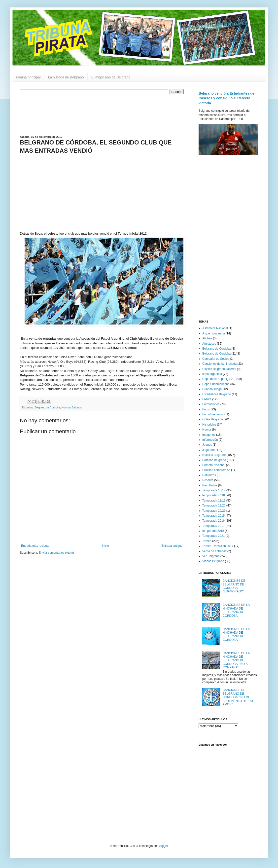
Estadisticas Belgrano (217, 394)
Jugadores (209, 450)
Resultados (210, 485)
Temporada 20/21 (214, 511)
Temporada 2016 (213, 521)
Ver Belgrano (211, 556)
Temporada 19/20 (214, 506)
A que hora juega (214, 333)
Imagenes (209, 435)
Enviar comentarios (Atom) (56, 553)
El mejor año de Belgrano (111, 77)
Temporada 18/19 (214, 501)
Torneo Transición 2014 (218, 546)
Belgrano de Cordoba (47, 407)
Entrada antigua (172, 546)
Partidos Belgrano (214, 460)
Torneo (207, 541)
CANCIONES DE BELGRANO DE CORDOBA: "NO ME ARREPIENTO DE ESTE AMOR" (239, 697)
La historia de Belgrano (66, 77)
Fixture (207, 399)
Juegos (207, 445)
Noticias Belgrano (72, 407)
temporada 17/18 (214, 495)
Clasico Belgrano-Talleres (219, 369)
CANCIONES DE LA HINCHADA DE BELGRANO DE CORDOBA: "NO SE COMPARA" (236, 660)
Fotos (206, 409)
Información (210, 440)
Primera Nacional (214, 465)
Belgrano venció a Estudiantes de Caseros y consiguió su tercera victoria (226, 98)
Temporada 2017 (213, 526)
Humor (207, 430)
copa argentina (212, 374)
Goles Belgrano (213, 419)
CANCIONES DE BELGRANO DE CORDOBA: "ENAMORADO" (234, 586)
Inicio (105, 546)
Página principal (28, 77)
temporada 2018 (213, 531)
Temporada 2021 (213, 536)
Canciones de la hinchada (219, 364)
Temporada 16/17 (214, 490)
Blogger (163, 846)
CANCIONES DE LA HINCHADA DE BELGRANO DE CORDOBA (236, 610)
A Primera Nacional (215, 328)
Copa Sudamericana (216, 384)
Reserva (208, 480)
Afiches (207, 338)
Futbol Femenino (213, 414)
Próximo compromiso (216, 470)
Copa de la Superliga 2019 (220, 379)
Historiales (209, 425)
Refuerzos (209, 475)
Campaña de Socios (216, 359)
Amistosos (209, 344)
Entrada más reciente (35, 546)
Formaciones (211, 404)
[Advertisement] (102, 114)
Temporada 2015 (213, 516)
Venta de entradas (214, 551)
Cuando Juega (212, 389)
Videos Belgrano (213, 561)
